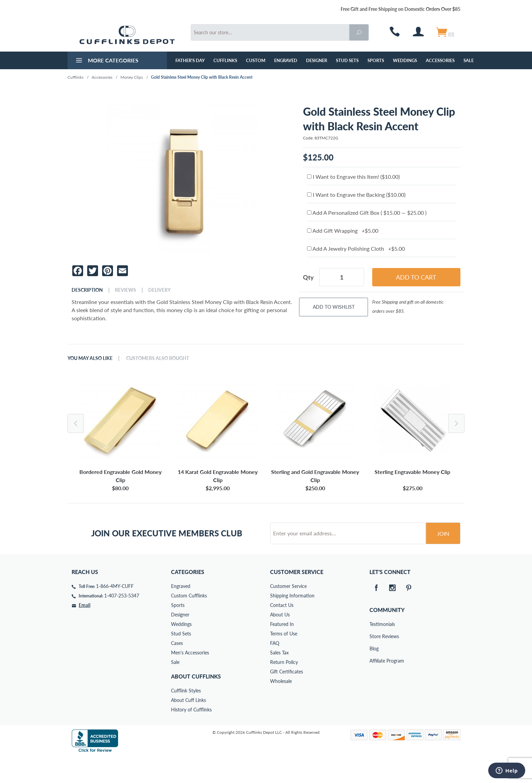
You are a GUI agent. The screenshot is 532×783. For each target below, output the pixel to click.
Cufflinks (225, 60)
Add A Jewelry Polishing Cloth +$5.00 (356, 249)
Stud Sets (347, 60)
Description (87, 290)
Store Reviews (374, 662)
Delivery (159, 290)
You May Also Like (90, 358)
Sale (469, 60)
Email (84, 631)
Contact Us (282, 631)
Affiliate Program (374, 686)
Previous (76, 423)
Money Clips (132, 77)
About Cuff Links (188, 726)
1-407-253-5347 (122, 621)
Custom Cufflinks (189, 621)
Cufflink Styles (186, 716)
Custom (256, 60)
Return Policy (284, 688)
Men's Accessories (190, 678)
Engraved (286, 60)
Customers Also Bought (158, 358)
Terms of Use (284, 659)
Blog (374, 674)
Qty (308, 277)
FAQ (275, 669)
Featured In (282, 650)
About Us (280, 640)
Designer (317, 60)
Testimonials (374, 650)
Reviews (126, 290)
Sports (376, 60)
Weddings (405, 60)
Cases (177, 669)
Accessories (440, 60)
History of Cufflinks (191, 735)
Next (456, 423)
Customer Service (288, 612)
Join (443, 559)
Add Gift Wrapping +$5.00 (343, 231)
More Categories (106, 61)
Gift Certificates (287, 697)
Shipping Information (292, 621)
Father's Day (190, 60)
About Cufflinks (196, 702)
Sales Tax (279, 678)
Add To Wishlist (334, 307)
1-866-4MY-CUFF (115, 612)
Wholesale (281, 707)
